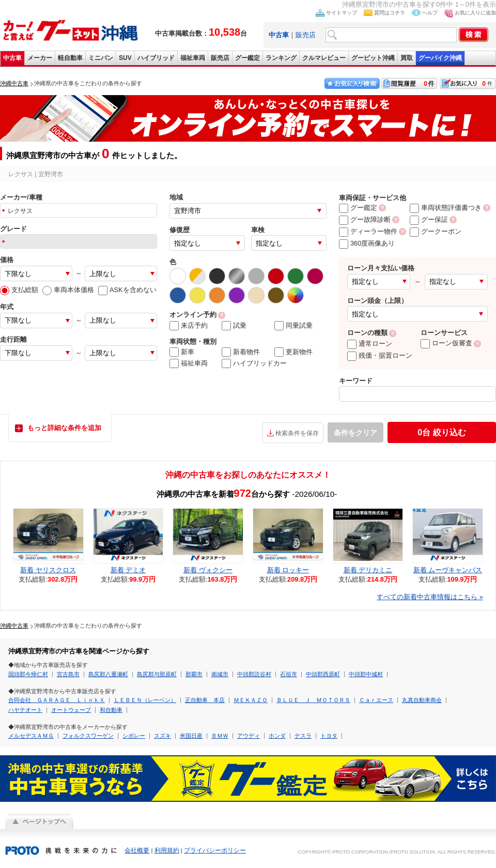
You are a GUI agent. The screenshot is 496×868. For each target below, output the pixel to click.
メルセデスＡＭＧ (31, 736)
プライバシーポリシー (215, 850)
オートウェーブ (71, 710)
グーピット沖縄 (373, 58)
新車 (182, 352)
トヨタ (329, 736)
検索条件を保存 (297, 433)
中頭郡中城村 (366, 674)
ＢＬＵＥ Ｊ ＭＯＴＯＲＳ (313, 700)
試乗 (234, 326)
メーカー (40, 58)
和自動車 (111, 710)
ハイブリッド (156, 58)
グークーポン (436, 231)
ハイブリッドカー (254, 363)
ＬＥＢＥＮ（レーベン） (145, 700)
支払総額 (19, 290)
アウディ (249, 736)
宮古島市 (68, 674)
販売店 (306, 35)
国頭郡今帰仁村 (28, 674)
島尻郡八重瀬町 (108, 674)
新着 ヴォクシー (208, 570)
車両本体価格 (68, 290)
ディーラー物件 (368, 231)
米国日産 (191, 736)
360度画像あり (367, 243)
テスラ (303, 736)
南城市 (220, 674)
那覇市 (194, 674)
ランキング (281, 58)
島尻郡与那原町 (157, 674)
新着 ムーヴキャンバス (448, 570)
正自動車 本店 (205, 700)
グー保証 (429, 219)
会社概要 (137, 850)
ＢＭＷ (220, 736)
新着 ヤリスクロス (48, 570)
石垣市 (289, 674)
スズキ (162, 736)
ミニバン (101, 58)
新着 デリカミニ (368, 570)
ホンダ (277, 736)
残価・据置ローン (380, 355)
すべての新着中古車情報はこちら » (430, 597)
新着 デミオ (128, 570)
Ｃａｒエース (376, 700)
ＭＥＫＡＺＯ (251, 700)
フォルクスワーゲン (88, 736)
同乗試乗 (293, 326)
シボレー (134, 736)
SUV (125, 58)
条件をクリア (355, 433)
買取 (407, 58)
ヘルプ (430, 13)
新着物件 (241, 352)
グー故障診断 (365, 219)
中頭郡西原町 (323, 674)
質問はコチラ (390, 13)
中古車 (12, 58)
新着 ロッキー (288, 570)
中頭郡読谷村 (254, 674)
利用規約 (167, 850)
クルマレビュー (324, 58)
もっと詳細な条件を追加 (64, 428)
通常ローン (370, 344)
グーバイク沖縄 (440, 58)
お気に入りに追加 (475, 13)
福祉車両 (193, 58)
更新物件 (293, 352)
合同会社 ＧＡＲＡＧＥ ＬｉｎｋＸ (57, 700)
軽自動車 (70, 58)
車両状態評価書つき (446, 208)
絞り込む (441, 432)
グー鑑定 (247, 58)
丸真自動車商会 (422, 700)
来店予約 (189, 326)
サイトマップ (342, 13)
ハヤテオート (25, 710)
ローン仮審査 (446, 343)
